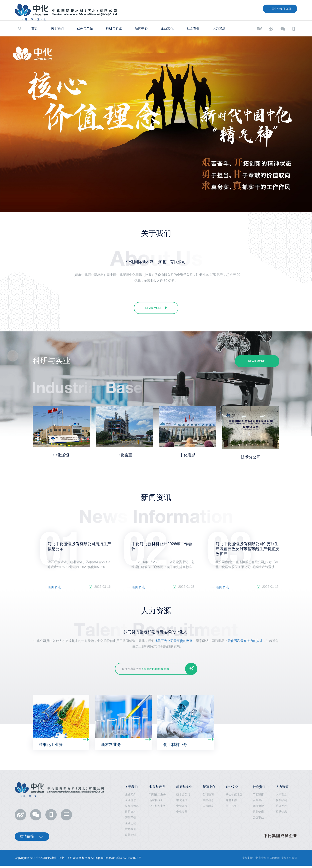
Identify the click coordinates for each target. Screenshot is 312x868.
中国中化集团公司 (280, 9)
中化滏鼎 (188, 455)
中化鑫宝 (124, 455)
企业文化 (167, 28)
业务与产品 (85, 28)
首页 (35, 28)
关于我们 (57, 28)
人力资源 (219, 28)
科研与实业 (114, 28)
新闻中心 (141, 28)
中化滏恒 (61, 455)
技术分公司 (251, 457)
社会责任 (193, 28)
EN (259, 29)
